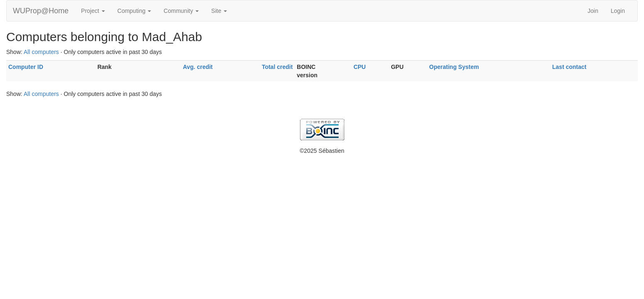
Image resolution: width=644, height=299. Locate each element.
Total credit (277, 67)
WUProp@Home (41, 11)
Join (593, 11)
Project (93, 11)
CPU (360, 67)
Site (219, 11)
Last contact (569, 67)
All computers (41, 52)
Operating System (454, 67)
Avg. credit (198, 67)
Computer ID (26, 67)
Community (181, 11)
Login (618, 11)
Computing (134, 11)
